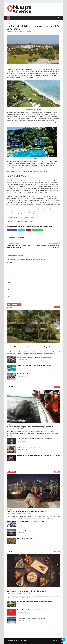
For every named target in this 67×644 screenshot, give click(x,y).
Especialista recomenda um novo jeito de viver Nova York (27, 511)
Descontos (17, 171)
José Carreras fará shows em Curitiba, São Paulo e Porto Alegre (35, 439)
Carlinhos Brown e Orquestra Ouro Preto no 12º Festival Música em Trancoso (38, 455)
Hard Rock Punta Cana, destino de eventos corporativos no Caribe (35, 374)
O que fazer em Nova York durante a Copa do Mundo (32, 618)
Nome (9, 283)
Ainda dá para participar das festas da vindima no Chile (32, 521)
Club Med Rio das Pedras (34, 227)
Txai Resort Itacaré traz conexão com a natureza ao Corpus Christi (30, 347)
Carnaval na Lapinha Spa (24, 530)
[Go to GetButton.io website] (63, 642)
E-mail (9, 290)
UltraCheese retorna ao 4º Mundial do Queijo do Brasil (26, 591)
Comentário (10, 262)
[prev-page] (8, 383)
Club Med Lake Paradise (21, 227)
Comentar (29, 32)
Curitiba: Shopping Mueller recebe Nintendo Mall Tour (32, 610)
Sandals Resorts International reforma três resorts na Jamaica (34, 365)
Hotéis (8, 23)
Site (8, 297)
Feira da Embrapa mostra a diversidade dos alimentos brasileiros (35, 601)
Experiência (9, 509)
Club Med (12, 227)
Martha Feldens (22, 32)
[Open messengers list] (63, 639)
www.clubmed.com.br (28, 218)
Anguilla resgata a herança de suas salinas (29, 447)
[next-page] (10, 383)
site (15, 167)
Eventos (9, 589)
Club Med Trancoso (46, 227)
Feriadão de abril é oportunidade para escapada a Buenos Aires (34, 357)
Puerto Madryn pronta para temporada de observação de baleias (30, 427)
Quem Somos (56, 640)
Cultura (9, 425)
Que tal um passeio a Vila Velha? (26, 538)
